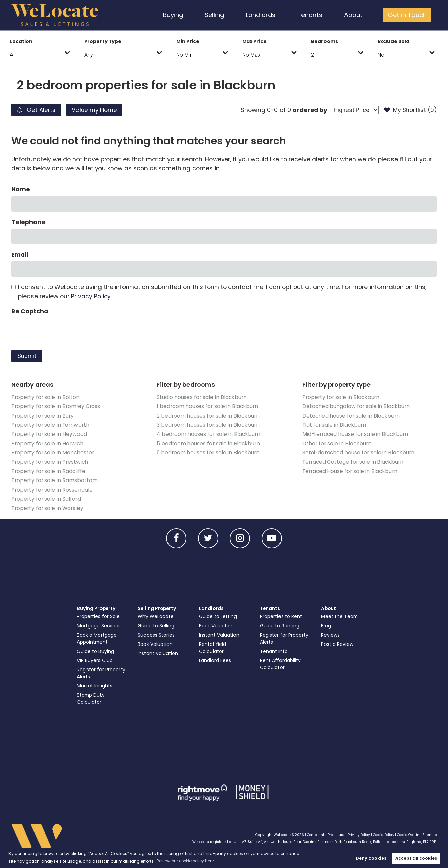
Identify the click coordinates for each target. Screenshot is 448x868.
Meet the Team (340, 615)
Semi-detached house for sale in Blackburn (359, 452)
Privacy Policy (91, 296)
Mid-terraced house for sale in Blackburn (355, 434)
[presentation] (63, 331)
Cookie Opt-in (407, 833)
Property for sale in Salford (46, 498)
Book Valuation (156, 643)
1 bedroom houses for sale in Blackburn (208, 406)
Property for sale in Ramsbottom (54, 480)
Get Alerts (37, 110)
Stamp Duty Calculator (91, 697)
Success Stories (156, 634)
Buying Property (97, 607)
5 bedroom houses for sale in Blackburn (208, 443)
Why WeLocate (156, 615)
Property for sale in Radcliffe (48, 471)
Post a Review (338, 643)
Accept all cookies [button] (416, 858)
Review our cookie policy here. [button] (187, 861)
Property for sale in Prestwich (50, 461)
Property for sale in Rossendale (52, 489)
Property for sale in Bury (42, 415)
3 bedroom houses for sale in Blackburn (208, 425)
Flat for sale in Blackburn (334, 425)
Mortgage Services (99, 625)
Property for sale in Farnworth (50, 425)
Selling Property (158, 607)
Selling (218, 15)
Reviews (331, 634)
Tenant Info (274, 650)
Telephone (28, 222)
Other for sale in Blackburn (337, 443)
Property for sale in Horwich (47, 443)
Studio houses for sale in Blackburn (202, 397)
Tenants (313, 15)
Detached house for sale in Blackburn (351, 415)
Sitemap (429, 833)
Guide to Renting (280, 625)
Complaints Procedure (320, 833)
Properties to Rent (281, 615)
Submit (27, 356)
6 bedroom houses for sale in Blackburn (208, 452)
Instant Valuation (159, 652)
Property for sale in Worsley (47, 507)
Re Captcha (29, 311)
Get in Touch (408, 15)
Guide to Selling (156, 625)
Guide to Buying (96, 650)
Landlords (264, 15)
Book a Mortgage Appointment (97, 637)
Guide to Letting (218, 615)
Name (21, 189)
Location (21, 41)
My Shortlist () (410, 110)
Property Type (103, 41)
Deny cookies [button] (371, 858)
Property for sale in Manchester (53, 452)
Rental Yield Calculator (213, 646)
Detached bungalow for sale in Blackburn (356, 406)
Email (20, 255)
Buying (177, 15)
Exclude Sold (394, 41)
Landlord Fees (216, 659)
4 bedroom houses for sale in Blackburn (209, 434)
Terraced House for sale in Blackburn (350, 471)
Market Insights (95, 685)
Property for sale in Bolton (45, 397)
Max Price (255, 41)
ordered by (308, 110)
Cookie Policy (381, 833)
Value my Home (99, 110)
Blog (326, 625)
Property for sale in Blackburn (341, 397)
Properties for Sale (99, 615)
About (355, 15)
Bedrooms (324, 41)
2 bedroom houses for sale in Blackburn (208, 415)
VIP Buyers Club (95, 659)
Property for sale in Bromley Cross (56, 406)
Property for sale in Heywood (49, 434)
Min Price (188, 41)
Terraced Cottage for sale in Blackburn (353, 461)
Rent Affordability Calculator (281, 663)
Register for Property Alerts (101, 672)
